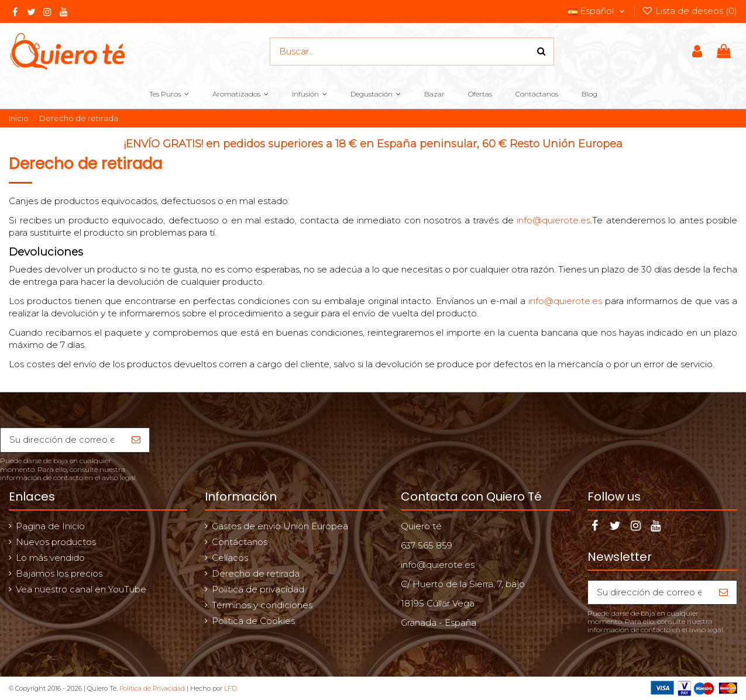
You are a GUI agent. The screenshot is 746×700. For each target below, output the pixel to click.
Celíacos (230, 558)
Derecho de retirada (256, 573)
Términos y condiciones (262, 605)
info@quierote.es (554, 220)
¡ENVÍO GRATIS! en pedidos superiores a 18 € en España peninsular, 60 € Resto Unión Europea (373, 144)
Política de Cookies (253, 621)
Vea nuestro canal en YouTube (81, 589)
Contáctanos (240, 542)
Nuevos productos (56, 542)
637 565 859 (427, 545)
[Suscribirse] (136, 440)
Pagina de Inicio (50, 526)
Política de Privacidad (152, 688)
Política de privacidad (258, 589)
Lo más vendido (50, 558)
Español (598, 11)
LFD (231, 688)
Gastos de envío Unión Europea (280, 526)
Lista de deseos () (690, 11)
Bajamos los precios (59, 573)
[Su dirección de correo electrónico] (62, 440)
